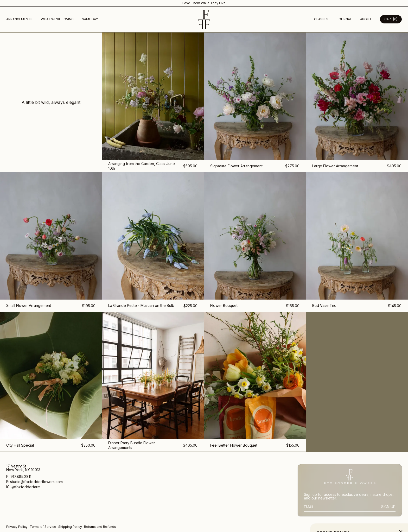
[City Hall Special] (51, 382)
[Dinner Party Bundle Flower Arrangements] (153, 382)
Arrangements (19, 19)
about (366, 19)
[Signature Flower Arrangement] (255, 102)
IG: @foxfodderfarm (23, 487)
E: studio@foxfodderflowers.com (34, 482)
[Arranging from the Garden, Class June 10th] (153, 102)
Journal (344, 19)
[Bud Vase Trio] (357, 242)
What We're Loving (57, 19)
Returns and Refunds (100, 527)
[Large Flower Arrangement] (357, 102)
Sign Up (388, 507)
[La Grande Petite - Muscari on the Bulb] (153, 242)
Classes (321, 19)
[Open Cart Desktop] (391, 19)
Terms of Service (43, 527)
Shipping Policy (70, 527)
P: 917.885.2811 (19, 477)
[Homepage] (204, 19)
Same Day (90, 19)
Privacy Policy (17, 527)
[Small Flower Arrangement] (51, 242)
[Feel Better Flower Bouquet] (255, 382)
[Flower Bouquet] (255, 242)
